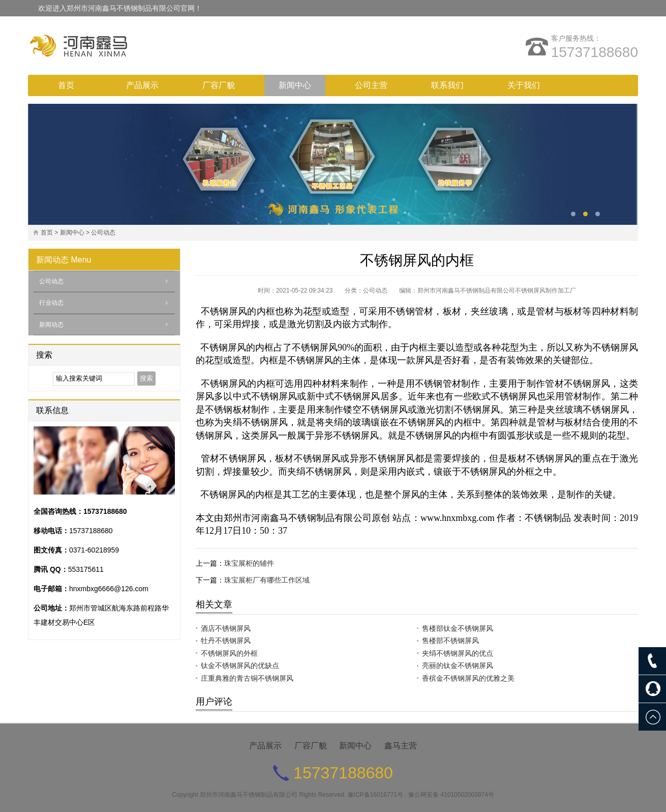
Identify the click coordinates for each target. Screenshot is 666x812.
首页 (66, 85)
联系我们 (447, 85)
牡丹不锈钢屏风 (226, 641)
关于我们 (524, 85)
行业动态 (51, 303)
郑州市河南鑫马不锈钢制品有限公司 (249, 795)
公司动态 (103, 233)
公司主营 (371, 85)
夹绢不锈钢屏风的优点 (458, 653)
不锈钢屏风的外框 (229, 653)
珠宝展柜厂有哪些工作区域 (267, 580)
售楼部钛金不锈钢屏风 (458, 628)
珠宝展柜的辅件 (249, 563)
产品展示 (142, 85)
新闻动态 (52, 260)
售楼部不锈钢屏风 (450, 641)
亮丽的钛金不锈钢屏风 (458, 665)
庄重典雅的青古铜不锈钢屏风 (247, 678)
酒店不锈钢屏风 (226, 628)
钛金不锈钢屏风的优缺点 (240, 665)
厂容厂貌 (219, 85)
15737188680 (595, 52)
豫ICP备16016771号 (375, 795)
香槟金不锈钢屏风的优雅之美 (468, 678)
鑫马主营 (401, 746)
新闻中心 (295, 85)
